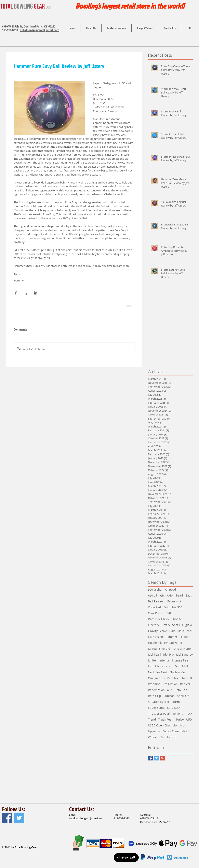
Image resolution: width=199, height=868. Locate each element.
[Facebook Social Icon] (7, 818)
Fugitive (187, 625)
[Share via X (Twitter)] (26, 293)
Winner (153, 737)
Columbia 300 (173, 607)
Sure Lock (174, 708)
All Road (170, 589)
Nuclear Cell (178, 672)
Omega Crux (156, 678)
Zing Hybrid (168, 737)
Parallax (173, 678)
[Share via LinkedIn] (36, 293)
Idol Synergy (184, 654)
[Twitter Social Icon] (19, 818)
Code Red (155, 607)
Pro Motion (170, 684)
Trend (152, 719)
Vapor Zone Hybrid (176, 731)
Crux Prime (156, 613)
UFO (189, 719)
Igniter (152, 660)
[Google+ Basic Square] (163, 758)
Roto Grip (181, 690)
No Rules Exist (158, 672)
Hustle (184, 637)
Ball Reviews (156, 601)
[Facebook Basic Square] (150, 758)
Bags (189, 595)
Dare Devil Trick (159, 619)
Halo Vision (156, 637)
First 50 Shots (171, 625)
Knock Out (173, 666)
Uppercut (154, 731)
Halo (172, 631)
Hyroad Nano (173, 643)
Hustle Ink (155, 643)
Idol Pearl (154, 654)
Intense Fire (180, 660)
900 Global (155, 589)
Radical (185, 684)
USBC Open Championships (167, 725)
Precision (154, 684)
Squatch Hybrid (159, 702)
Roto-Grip (155, 696)
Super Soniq (156, 708)
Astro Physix (156, 595)
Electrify (154, 625)
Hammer (19, 280)
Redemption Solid (160, 690)
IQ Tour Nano (182, 649)
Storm (176, 702)
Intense (164, 660)
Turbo (180, 719)
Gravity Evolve (157, 631)
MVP (185, 666)
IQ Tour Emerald (159, 649)
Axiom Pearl (175, 595)
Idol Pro (168, 654)
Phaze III (186, 678)
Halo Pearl (185, 631)
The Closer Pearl (159, 714)
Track (189, 714)
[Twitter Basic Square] (156, 758)
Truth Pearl (166, 719)
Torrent (178, 714)
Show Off (183, 696)
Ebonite (177, 619)
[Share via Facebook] (16, 293)
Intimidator (156, 666)
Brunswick (174, 601)
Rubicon (169, 696)
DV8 (168, 613)
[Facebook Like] (10, 839)
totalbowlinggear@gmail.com (40, 30)
